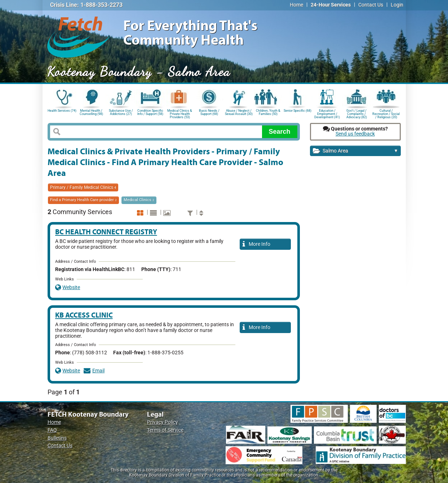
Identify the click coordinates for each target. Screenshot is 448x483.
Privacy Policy (163, 422)
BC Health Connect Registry (106, 232)
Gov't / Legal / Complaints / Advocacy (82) (357, 113)
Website (68, 287)
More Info (257, 245)
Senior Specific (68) (298, 111)
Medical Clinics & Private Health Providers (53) (180, 113)
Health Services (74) (62, 111)
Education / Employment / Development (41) (327, 113)
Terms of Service (165, 430)
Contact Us (371, 5)
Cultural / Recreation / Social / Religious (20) (386, 113)
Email (94, 371)
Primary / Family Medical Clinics (83, 187)
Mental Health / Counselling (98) (91, 112)
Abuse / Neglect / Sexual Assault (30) (239, 112)
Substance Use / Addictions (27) (121, 112)
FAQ (52, 430)
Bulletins (57, 438)
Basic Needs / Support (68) (209, 112)
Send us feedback (355, 134)
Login (397, 5)
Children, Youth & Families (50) (268, 112)
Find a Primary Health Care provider (83, 200)
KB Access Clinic (84, 315)
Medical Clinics (139, 200)
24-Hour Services (331, 5)
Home (296, 5)
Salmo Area (356, 151)
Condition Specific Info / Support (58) (150, 112)
